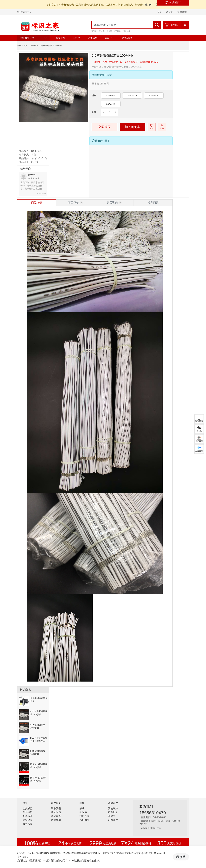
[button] (26, 12)
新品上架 (60, 38)
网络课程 (127, 38)
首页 (19, 46)
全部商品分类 (33, 38)
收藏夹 (170, 12)
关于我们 (28, 812)
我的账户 (113, 808)
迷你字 (109, 31)
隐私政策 (28, 820)
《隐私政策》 (35, 861)
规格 (94, 95)
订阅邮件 (113, 820)
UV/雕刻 (118, 31)
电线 (26, 46)
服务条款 (28, 824)
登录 (160, 12)
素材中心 (110, 38)
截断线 (33, 46)
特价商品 (84, 820)
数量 (94, 112)
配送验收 (28, 816)
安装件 (94, 31)
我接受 (181, 857)
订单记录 (113, 812)
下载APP (148, 5)
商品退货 (56, 816)
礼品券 (83, 812)
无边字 (102, 31)
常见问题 (56, 812)
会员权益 (28, 808)
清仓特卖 (127, 31)
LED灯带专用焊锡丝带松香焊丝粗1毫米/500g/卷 (39, 741)
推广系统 (84, 816)
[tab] (37, 203)
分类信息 (92, 38)
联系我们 (56, 808)
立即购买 (104, 127)
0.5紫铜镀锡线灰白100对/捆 (50, 46)
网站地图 (56, 820)
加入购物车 (132, 127)
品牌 (82, 808)
